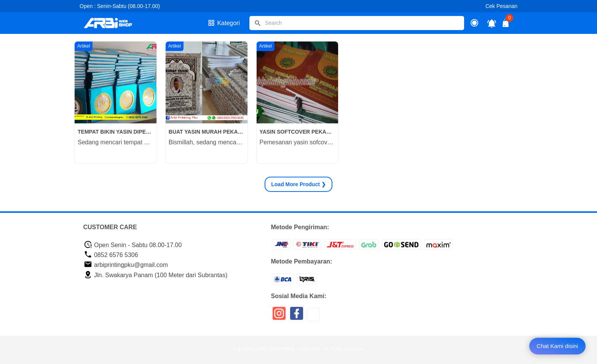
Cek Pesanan (501, 6)
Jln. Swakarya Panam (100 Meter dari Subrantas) (156, 275)
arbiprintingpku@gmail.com (126, 265)
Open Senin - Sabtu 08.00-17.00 (133, 245)
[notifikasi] (492, 23)
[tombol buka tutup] (506, 25)
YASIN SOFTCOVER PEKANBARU (298, 132)
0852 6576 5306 (111, 255)
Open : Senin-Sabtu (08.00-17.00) (120, 6)
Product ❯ (298, 184)
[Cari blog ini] (357, 23)
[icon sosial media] (279, 316)
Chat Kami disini (557, 346)
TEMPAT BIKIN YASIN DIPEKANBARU (116, 132)
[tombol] (258, 23)
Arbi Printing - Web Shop (295, 349)
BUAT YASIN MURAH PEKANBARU (207, 132)
